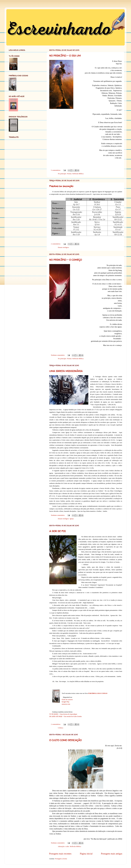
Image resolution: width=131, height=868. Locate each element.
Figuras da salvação (61, 186)
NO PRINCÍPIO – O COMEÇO (66, 260)
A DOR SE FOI (57, 531)
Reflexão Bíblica (78, 174)
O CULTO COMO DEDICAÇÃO (65, 740)
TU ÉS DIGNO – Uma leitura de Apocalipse (63, 714)
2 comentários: (56, 244)
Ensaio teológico (63, 247)
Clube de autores (67, 700)
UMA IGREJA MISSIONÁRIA (66, 371)
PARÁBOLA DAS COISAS (98, 693)
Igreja (72, 519)
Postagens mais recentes (60, 854)
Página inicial (86, 854)
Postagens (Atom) (61, 859)
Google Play (65, 702)
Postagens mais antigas (112, 854)
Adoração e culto (63, 846)
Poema (69, 174)
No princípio (62, 174)
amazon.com (66, 704)
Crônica (61, 728)
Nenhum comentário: (58, 355)
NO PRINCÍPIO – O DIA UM (65, 56)
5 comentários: (56, 170)
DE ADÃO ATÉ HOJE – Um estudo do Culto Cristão (65, 716)
